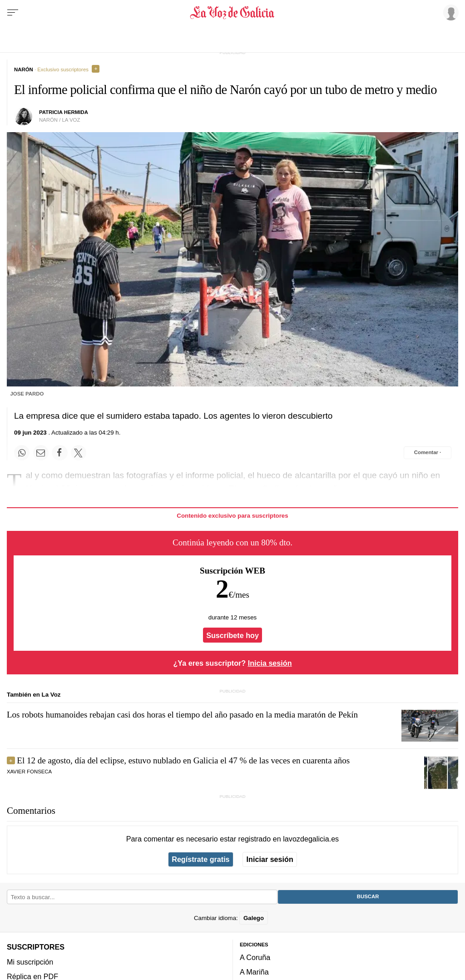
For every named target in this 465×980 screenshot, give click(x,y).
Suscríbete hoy (232, 635)
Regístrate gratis (200, 859)
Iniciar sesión (270, 859)
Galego (254, 918)
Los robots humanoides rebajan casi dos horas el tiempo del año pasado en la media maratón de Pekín (182, 715)
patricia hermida (64, 112)
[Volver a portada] (232, 13)
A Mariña (254, 972)
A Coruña (255, 957)
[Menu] (13, 13)
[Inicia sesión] (450, 12)
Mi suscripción (30, 961)
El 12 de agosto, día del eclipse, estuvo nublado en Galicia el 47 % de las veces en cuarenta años (183, 760)
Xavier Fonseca (29, 772)
